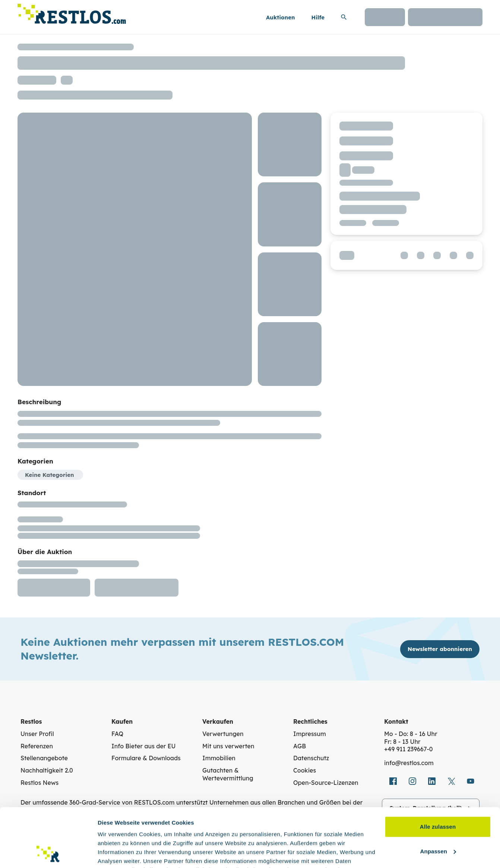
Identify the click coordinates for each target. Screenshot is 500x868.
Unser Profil (37, 734)
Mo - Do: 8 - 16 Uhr (411, 734)
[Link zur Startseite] (72, 12)
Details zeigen (116, 853)
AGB (300, 746)
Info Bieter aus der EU (143, 746)
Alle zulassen (438, 772)
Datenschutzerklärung (151, 833)
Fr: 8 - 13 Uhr (402, 742)
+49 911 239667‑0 (409, 749)
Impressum (310, 734)
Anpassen (438, 796)
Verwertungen (223, 734)
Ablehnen (438, 820)
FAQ (117, 734)
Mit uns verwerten (228, 746)
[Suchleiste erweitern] (344, 17)
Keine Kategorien (50, 475)
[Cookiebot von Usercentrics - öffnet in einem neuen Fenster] (48, 853)
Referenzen (37, 746)
